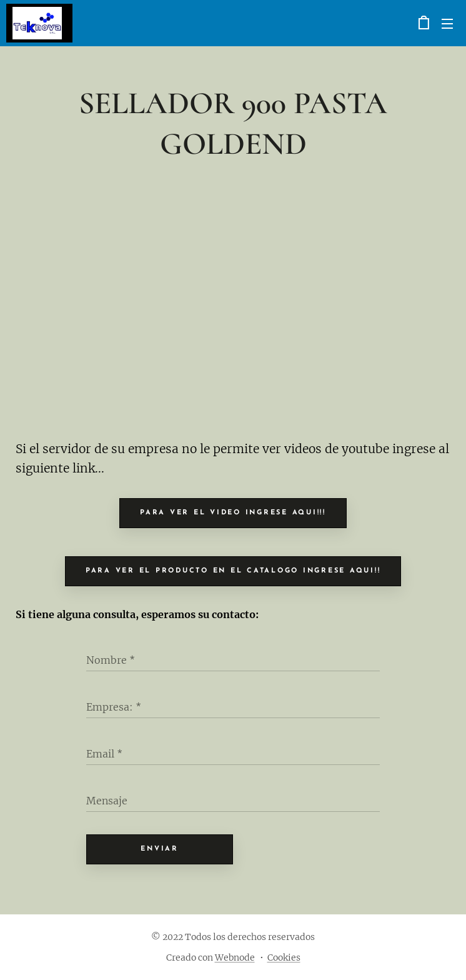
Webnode (235, 957)
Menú (447, 24)
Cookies (284, 957)
